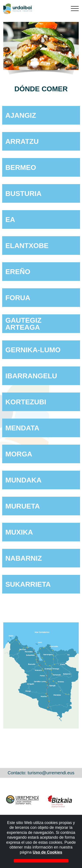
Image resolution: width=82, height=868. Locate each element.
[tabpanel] (41, 46)
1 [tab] (35, 63)
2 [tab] (45, 63)
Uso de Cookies (48, 852)
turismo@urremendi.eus (51, 773)
